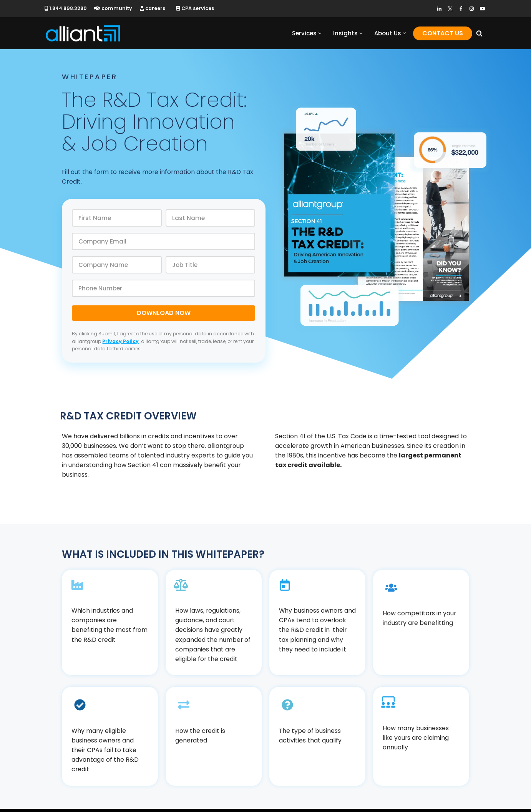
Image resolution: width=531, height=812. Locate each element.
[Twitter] (450, 9)
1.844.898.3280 (66, 8)
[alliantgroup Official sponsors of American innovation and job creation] (83, 33)
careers (154, 8)
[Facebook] (461, 9)
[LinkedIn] (439, 9)
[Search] (479, 33)
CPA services (196, 8)
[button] (320, 33)
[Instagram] (472, 9)
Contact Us (443, 33)
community (114, 8)
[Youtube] (482, 9)
